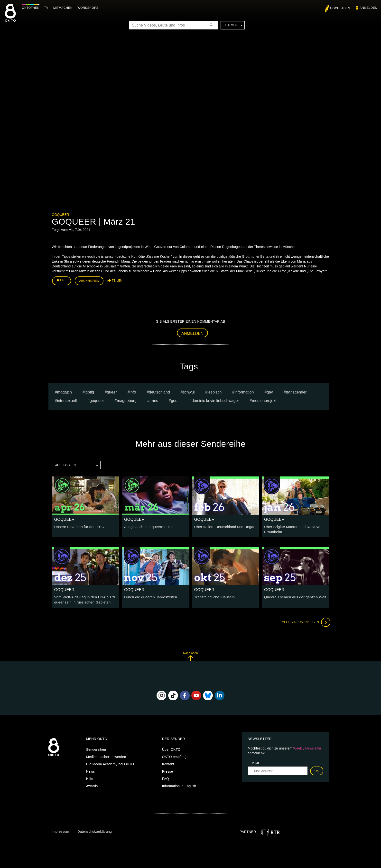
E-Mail (254, 761)
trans (154, 400)
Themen (233, 25)
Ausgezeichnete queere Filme (148, 526)
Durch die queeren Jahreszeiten (149, 596)
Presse (168, 769)
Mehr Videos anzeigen (305, 620)
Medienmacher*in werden (106, 755)
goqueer (97, 400)
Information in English (179, 784)
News (91, 769)
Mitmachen (64, 8)
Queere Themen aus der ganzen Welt (294, 596)
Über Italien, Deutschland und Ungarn (224, 526)
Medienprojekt (264, 400)
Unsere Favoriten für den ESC (78, 526)
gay (270, 391)
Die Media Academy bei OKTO (110, 762)
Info (133, 391)
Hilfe (90, 777)
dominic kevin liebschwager (215, 400)
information (244, 391)
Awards (92, 784)
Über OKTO (171, 748)
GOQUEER (61, 215)
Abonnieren (89, 280)
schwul (189, 391)
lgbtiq (89, 391)
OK (317, 769)
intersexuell (67, 400)
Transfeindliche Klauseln (214, 596)
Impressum (60, 830)
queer (112, 391)
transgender (296, 391)
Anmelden (192, 333)
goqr (175, 400)
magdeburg (127, 400)
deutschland (159, 391)
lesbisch (215, 391)
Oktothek (32, 8)
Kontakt (168, 762)
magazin (64, 391)
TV (48, 8)
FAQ (166, 777)
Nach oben (190, 654)
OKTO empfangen (176, 755)
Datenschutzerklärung (95, 830)
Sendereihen (96, 748)
